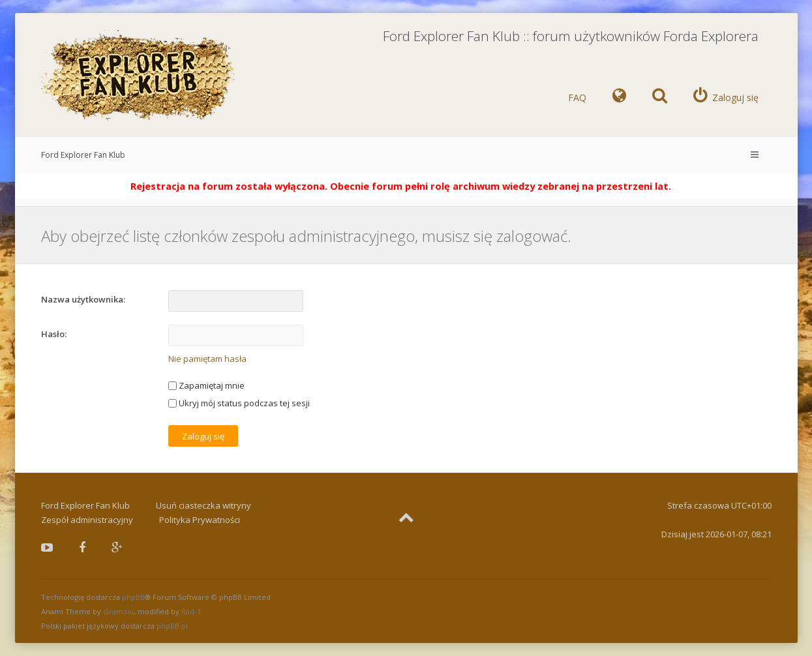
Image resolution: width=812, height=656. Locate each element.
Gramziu (118, 611)
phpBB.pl (172, 626)
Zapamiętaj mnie (206, 385)
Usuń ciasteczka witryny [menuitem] (203, 505)
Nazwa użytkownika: (83, 299)
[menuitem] (619, 98)
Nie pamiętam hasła (207, 359)
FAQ (577, 97)
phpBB (133, 597)
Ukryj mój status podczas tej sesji (239, 403)
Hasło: (54, 334)
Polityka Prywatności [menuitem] (200, 520)
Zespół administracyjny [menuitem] (87, 520)
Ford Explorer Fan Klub (83, 155)
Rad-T (191, 611)
